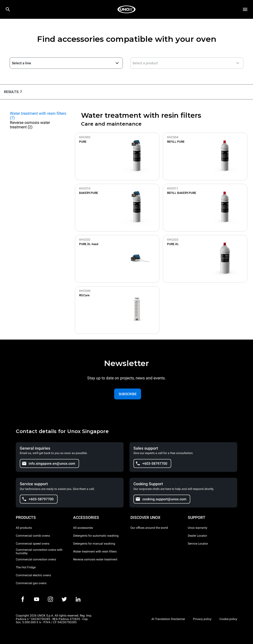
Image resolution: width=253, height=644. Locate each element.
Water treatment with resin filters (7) (38, 116)
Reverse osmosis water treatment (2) (30, 125)
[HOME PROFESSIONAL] (126, 9)
